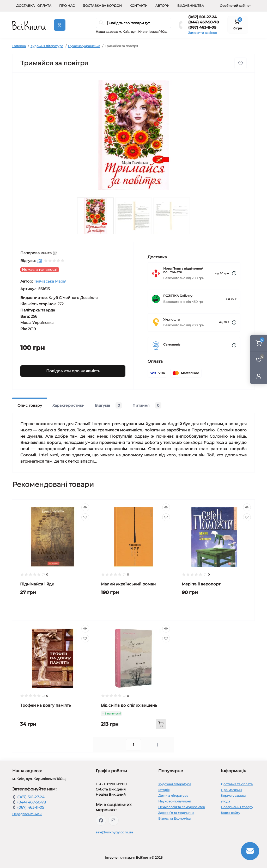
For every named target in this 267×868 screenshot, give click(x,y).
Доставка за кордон (102, 6)
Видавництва (191, 6)
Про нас (67, 6)
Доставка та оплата (237, 784)
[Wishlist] (85, 517)
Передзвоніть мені (27, 814)
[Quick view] (85, 507)
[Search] (101, 23)
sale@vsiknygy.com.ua (114, 832)
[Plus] (158, 745)
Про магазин (231, 790)
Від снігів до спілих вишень (129, 705)
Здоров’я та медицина (176, 813)
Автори (162, 6)
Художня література (47, 46)
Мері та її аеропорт (201, 584)
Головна (19, 46)
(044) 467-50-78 (204, 22)
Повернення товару (237, 807)
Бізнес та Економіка (174, 818)
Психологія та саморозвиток (182, 807)
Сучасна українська (84, 46)
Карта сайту (230, 813)
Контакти (139, 6)
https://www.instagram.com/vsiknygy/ (113, 820)
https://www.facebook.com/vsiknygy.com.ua (101, 820)
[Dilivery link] (234, 273)
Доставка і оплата (34, 6)
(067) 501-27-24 (202, 17)
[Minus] (109, 745)
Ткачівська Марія (50, 281)
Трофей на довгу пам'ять (45, 705)
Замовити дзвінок (203, 33)
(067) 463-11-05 (202, 27)
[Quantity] (133, 745)
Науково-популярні (174, 801)
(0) (40, 261)
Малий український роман (128, 584)
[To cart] (161, 724)
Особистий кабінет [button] (235, 6)
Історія (164, 790)
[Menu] (60, 25)
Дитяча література (173, 796)
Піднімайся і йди (37, 584)
